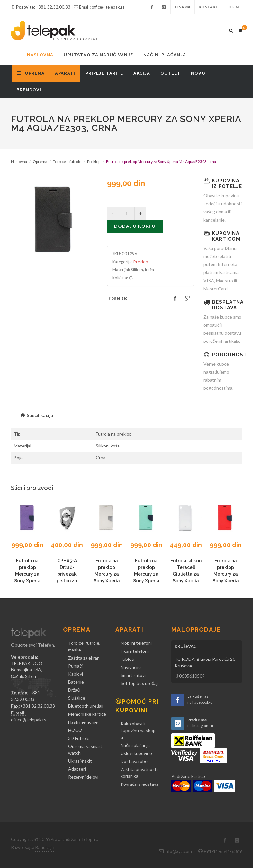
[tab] (37, 415)
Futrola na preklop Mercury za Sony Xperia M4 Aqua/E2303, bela (107, 581)
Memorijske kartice (87, 714)
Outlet (171, 73)
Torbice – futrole (67, 161)
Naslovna (40, 55)
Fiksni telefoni (135, 651)
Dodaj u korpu (135, 226)
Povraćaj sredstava (140, 784)
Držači (74, 690)
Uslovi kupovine (136, 753)
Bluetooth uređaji (86, 706)
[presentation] (37, 415)
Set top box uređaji (140, 683)
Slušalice (77, 698)
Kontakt (208, 7)
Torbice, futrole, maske (84, 646)
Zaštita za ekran (84, 658)
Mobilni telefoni (136, 643)
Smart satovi (133, 675)
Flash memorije (83, 722)
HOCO (75, 730)
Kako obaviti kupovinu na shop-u (139, 730)
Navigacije (131, 667)
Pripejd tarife (104, 73)
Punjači (75, 666)
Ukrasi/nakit (80, 761)
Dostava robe (134, 761)
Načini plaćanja (165, 55)
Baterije (76, 682)
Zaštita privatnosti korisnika (139, 773)
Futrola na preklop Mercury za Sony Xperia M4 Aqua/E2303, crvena (226, 581)
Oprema (40, 161)
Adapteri (77, 769)
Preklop (94, 161)
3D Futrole (79, 738)
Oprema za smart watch (85, 749)
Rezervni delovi (83, 777)
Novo (198, 73)
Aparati (65, 73)
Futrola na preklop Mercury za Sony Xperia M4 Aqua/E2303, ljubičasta (27, 581)
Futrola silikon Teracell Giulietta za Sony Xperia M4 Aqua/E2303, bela (186, 581)
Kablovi (76, 674)
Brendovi (29, 90)
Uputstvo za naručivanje (98, 55)
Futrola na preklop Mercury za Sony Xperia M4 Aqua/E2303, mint (146, 581)
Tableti (127, 659)
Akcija (142, 73)
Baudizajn (45, 847)
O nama (183, 7)
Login (232, 7)
